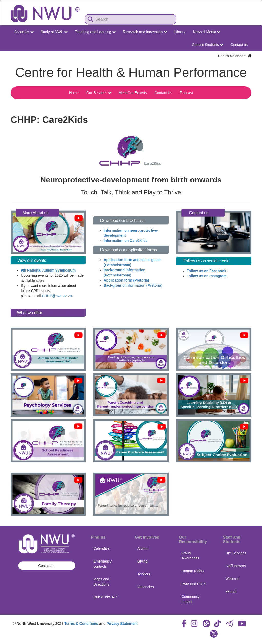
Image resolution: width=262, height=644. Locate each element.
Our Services (99, 93)
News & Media (206, 32)
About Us (24, 32)
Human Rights (193, 571)
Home (74, 93)
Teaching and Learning (95, 32)
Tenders (144, 574)
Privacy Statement (122, 624)
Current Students (208, 45)
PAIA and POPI (194, 584)
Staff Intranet (236, 566)
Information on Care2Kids (125, 241)
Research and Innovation (145, 32)
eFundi (231, 591)
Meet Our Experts (133, 93)
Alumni (143, 548)
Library (180, 32)
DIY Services (236, 553)
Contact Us (163, 93)
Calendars (102, 548)
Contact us (239, 45)
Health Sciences (235, 56)
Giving (143, 561)
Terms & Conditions (81, 624)
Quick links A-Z (105, 597)
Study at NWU (54, 32)
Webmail (232, 579)
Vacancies (146, 587)
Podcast (187, 93)
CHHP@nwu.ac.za (57, 296)
